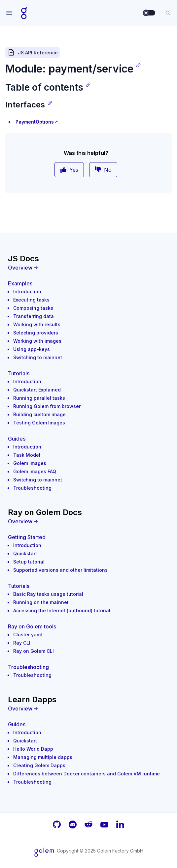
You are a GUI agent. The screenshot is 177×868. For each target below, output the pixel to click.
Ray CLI (22, 643)
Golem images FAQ (35, 471)
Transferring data (34, 316)
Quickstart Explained (37, 390)
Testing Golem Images (39, 423)
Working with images (37, 341)
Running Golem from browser (47, 406)
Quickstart (25, 553)
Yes (69, 170)
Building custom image (39, 414)
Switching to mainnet (38, 357)
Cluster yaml (28, 635)
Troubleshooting (32, 488)
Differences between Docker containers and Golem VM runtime (87, 774)
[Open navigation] (9, 13)
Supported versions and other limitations (60, 570)
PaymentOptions (35, 122)
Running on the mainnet (41, 602)
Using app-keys (32, 349)
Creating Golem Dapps (39, 765)
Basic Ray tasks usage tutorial (48, 594)
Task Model (27, 455)
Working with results (37, 324)
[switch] (149, 13)
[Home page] (24, 13)
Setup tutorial (29, 562)
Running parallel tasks (39, 398)
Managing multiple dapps (43, 757)
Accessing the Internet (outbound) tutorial (62, 610)
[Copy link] (138, 65)
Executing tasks (31, 300)
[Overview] (88, 268)
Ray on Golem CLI (34, 651)
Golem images (30, 463)
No (103, 170)
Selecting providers (36, 333)
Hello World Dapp (33, 749)
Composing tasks (33, 308)
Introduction (27, 291)
